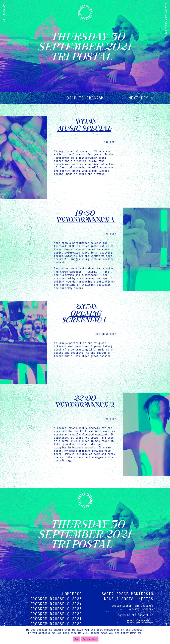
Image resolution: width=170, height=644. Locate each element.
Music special (85, 128)
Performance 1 (85, 219)
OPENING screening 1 (84, 316)
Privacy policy (90, 639)
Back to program (85, 98)
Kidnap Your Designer (138, 606)
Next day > (141, 98)
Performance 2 (85, 404)
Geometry (147, 609)
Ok (76, 639)
